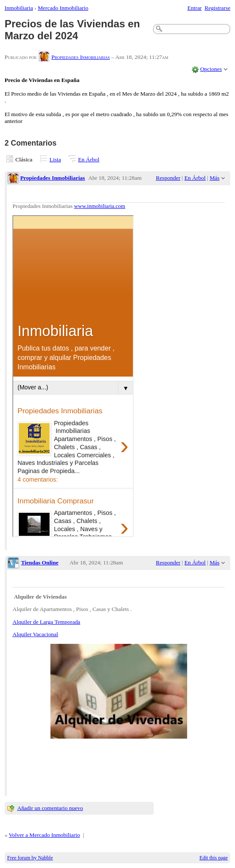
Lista (55, 159)
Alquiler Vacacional (35, 634)
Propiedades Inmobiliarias (81, 57)
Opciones (211, 69)
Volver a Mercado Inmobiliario (45, 835)
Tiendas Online (40, 563)
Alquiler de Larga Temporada (46, 622)
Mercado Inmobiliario (63, 8)
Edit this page (214, 858)
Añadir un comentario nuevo (50, 808)
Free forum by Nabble (30, 858)
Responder (168, 178)
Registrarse (217, 8)
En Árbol (89, 159)
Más (215, 178)
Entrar (195, 8)
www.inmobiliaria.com (100, 206)
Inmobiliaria (19, 8)
